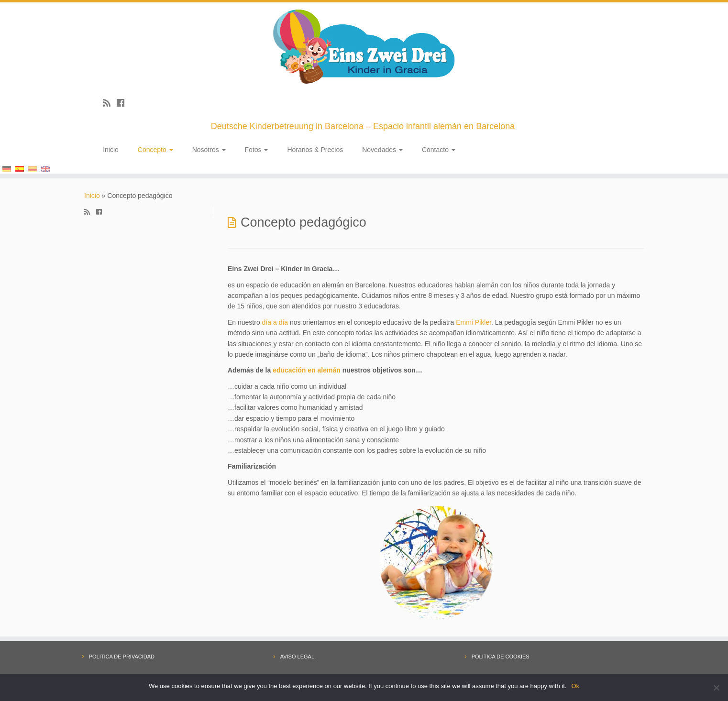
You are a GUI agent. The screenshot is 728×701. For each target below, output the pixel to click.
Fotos (257, 150)
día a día (275, 322)
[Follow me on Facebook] (124, 103)
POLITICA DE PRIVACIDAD (122, 657)
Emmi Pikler (474, 322)
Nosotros (209, 150)
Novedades (382, 150)
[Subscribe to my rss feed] (110, 103)
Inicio (111, 150)
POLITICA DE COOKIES (501, 657)
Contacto (439, 150)
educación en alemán (307, 370)
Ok (575, 686)
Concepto (155, 150)
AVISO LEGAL (297, 657)
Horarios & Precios (315, 150)
